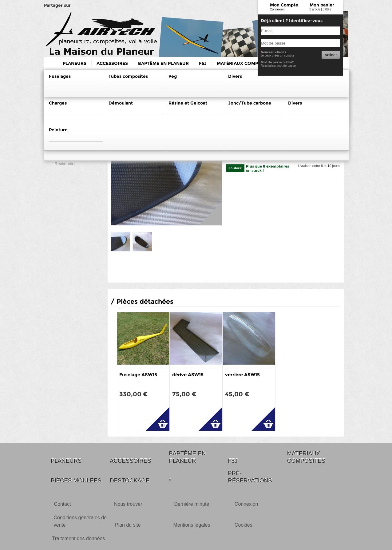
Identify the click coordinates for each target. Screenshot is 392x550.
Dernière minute (192, 504)
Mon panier (322, 5)
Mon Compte (284, 5)
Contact (63, 504)
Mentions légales (192, 525)
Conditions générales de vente (80, 521)
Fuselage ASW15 (138, 375)
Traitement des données (79, 538)
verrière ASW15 (242, 375)
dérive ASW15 (188, 375)
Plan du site (128, 525)
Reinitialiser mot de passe (278, 66)
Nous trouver (128, 504)
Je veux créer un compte (278, 55)
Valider (331, 55)
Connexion (277, 9)
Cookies (244, 525)
